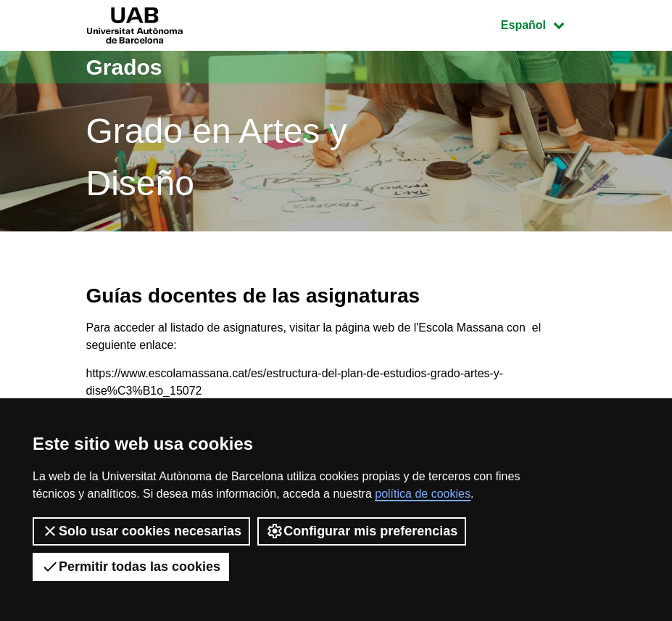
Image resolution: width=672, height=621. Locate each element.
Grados (124, 67)
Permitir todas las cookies (131, 567)
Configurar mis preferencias (362, 531)
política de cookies (423, 494)
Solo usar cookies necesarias (141, 531)
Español (543, 24)
